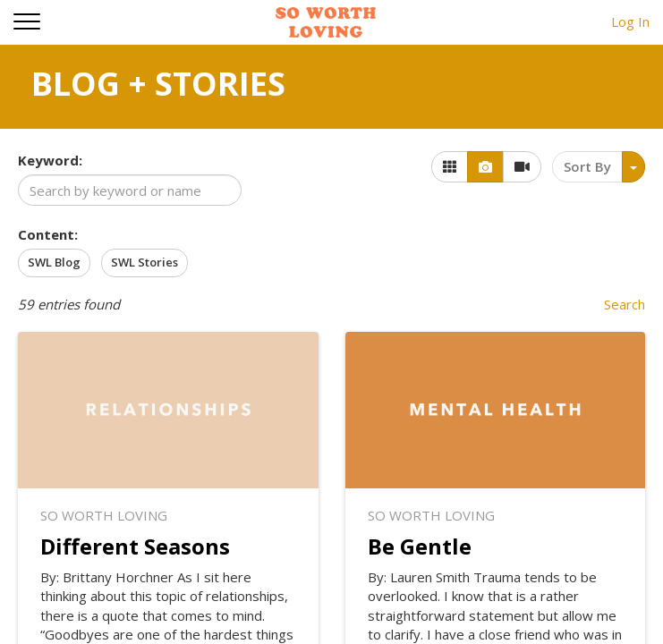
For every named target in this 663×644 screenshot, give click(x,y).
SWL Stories (144, 262)
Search (625, 304)
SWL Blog (54, 262)
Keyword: (50, 160)
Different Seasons (135, 546)
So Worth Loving (104, 515)
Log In (630, 21)
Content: (48, 234)
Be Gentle (420, 546)
